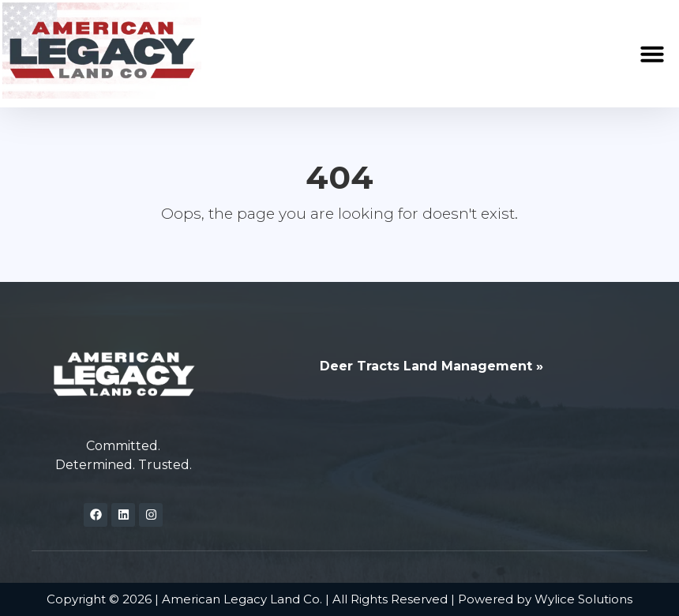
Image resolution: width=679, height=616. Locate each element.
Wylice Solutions (583, 599)
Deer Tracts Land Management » (431, 366)
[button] (652, 54)
